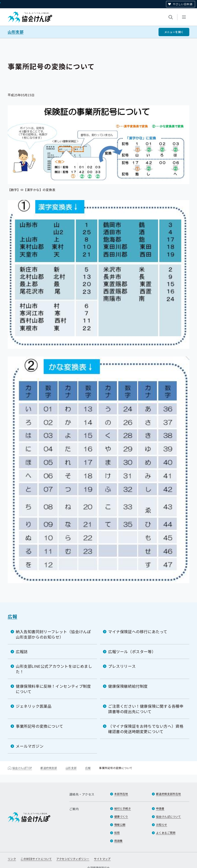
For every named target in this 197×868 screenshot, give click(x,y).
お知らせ (162, 825)
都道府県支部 (49, 768)
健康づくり (121, 817)
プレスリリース (122, 666)
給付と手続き (123, 809)
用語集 (118, 841)
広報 (12, 616)
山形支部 (16, 32)
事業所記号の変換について (39, 726)
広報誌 (22, 651)
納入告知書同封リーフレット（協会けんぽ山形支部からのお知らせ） (53, 634)
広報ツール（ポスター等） (132, 651)
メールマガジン (30, 746)
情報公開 (120, 825)
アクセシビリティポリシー (73, 859)
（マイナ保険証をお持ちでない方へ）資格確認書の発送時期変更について (146, 729)
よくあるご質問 (166, 833)
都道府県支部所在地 (169, 794)
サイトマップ (102, 859)
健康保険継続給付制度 (128, 686)
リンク (12, 859)
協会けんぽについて (169, 817)
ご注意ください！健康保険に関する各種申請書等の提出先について (146, 709)
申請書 (160, 809)
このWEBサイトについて (36, 859)
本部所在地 (121, 794)
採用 (117, 833)
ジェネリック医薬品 (34, 706)
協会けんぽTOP (22, 768)
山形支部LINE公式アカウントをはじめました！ (54, 669)
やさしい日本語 (182, 4)
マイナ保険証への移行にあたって (138, 631)
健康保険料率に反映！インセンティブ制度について (53, 689)
